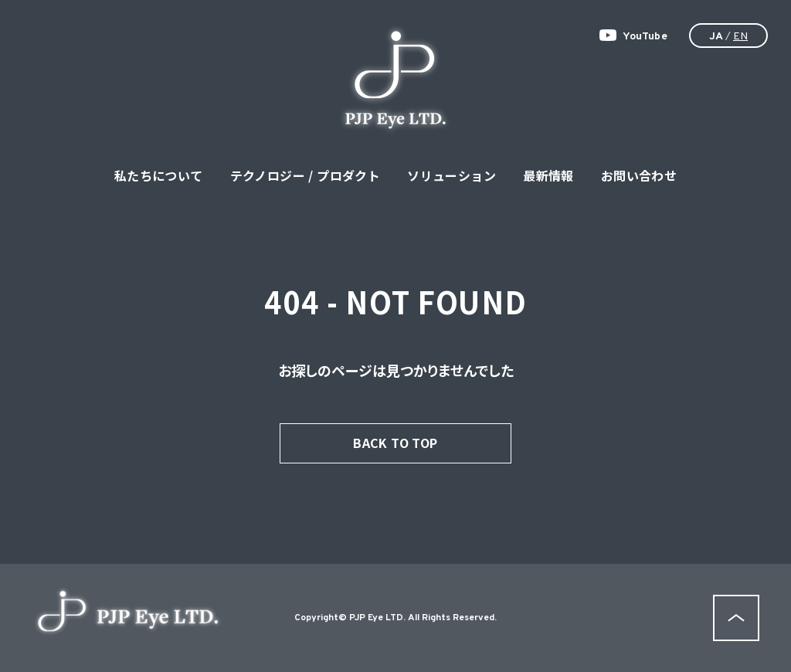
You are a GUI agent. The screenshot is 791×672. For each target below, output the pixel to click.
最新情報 (548, 175)
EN (740, 37)
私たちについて (159, 175)
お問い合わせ (639, 175)
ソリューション (452, 175)
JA (716, 37)
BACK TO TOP (395, 443)
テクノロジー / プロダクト (306, 175)
